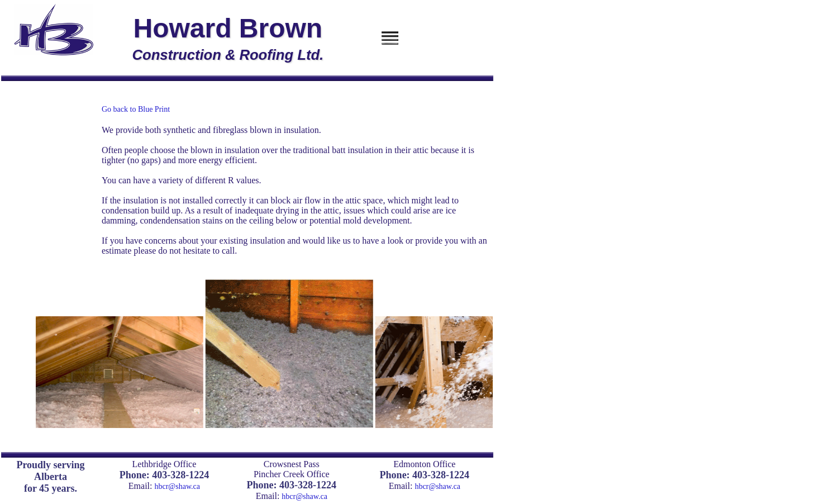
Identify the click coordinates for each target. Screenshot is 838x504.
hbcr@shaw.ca (177, 486)
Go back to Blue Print (136, 109)
